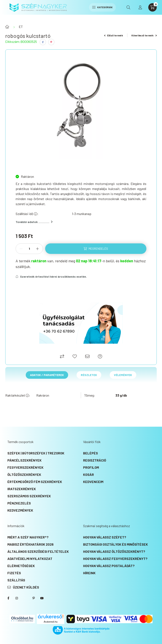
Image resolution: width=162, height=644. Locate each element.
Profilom (91, 467)
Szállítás (16, 580)
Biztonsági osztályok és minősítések (115, 544)
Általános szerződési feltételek (38, 551)
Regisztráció (95, 460)
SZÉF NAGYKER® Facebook (8, 598)
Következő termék (144, 35)
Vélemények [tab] (123, 375)
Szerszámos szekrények (29, 496)
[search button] (128, 7)
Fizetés (14, 573)
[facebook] (43, 42)
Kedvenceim (93, 482)
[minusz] (21, 249)
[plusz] (38, 249)
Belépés (90, 453)
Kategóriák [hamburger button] (102, 7)
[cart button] (153, 7)
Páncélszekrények (24, 460)
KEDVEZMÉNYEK (20, 510)
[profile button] (140, 7)
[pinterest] (51, 42)
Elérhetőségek (21, 566)
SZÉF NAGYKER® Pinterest (34, 598)
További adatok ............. (34, 222)
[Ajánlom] (87, 356)
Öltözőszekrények (24, 474)
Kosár (88, 474)
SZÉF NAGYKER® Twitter (25, 598)
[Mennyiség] (29, 249)
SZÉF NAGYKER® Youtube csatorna (42, 598)
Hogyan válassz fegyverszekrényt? (115, 559)
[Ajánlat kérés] (100, 356)
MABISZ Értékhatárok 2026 (30, 544)
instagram (17, 598)
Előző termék (114, 35)
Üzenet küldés (26, 587)
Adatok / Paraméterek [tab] (47, 375)
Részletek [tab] (89, 375)
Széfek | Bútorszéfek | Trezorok (36, 453)
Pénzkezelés (19, 503)
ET (21, 27)
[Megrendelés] (96, 249)
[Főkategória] (7, 27)
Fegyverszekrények (25, 467)
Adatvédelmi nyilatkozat (30, 559)
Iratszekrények (22, 489)
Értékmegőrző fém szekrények (35, 482)
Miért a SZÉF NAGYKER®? (28, 537)
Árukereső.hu (51, 622)
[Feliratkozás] (51, 277)
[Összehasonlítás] (62, 356)
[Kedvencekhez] (75, 356)
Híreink (89, 573)
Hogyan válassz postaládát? (109, 566)
